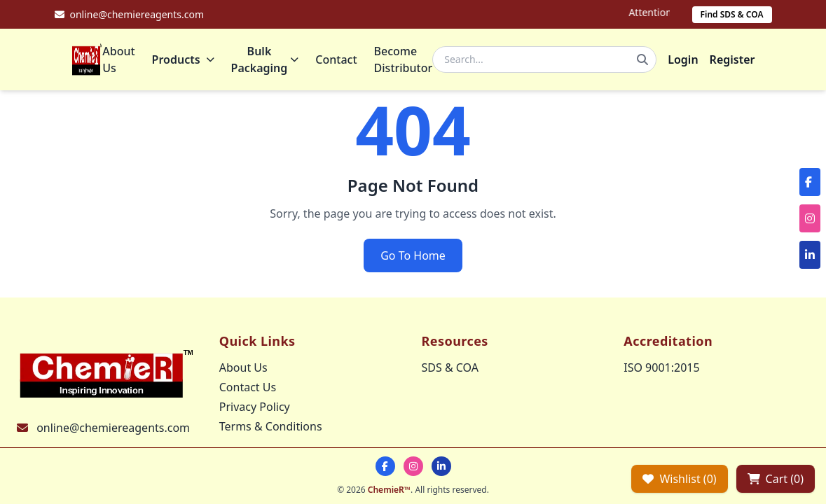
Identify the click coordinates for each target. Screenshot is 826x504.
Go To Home (413, 255)
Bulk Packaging (265, 59)
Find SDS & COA (732, 14)
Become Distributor (404, 59)
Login (683, 59)
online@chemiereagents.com (113, 428)
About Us (118, 59)
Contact (336, 59)
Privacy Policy (255, 407)
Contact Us (248, 387)
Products (183, 59)
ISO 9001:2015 (661, 367)
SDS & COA (450, 367)
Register (732, 59)
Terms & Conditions (271, 426)
